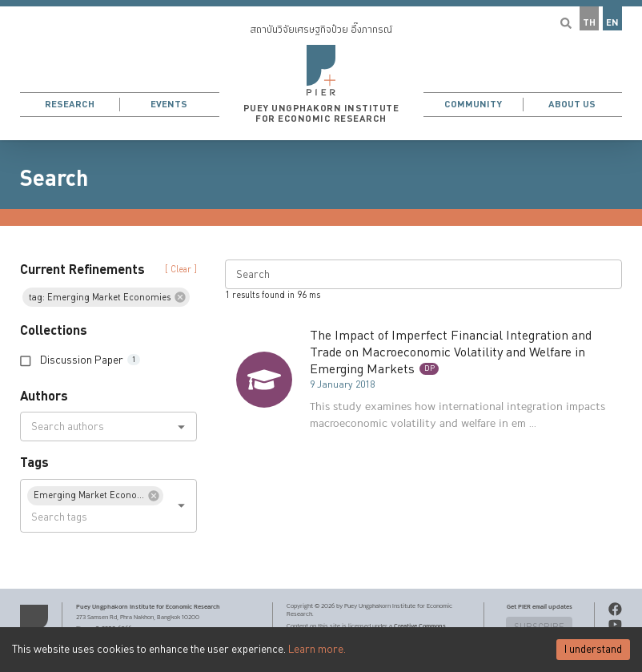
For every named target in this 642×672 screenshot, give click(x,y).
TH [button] (589, 23)
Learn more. (317, 650)
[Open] (181, 427)
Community (473, 105)
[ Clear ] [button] (181, 270)
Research (70, 105)
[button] (321, 70)
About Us (572, 105)
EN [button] (612, 23)
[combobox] (95, 427)
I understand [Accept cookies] (593, 650)
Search (54, 179)
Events (169, 105)
